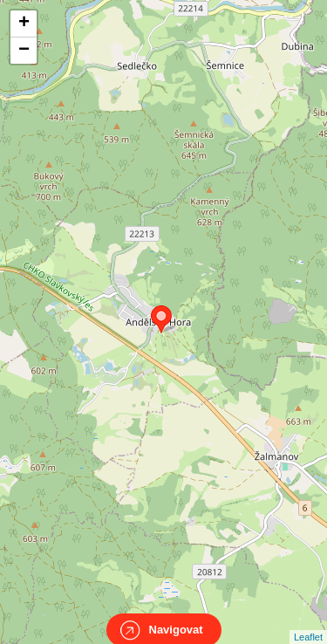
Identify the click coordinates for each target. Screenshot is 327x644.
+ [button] (24, 24)
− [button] (24, 51)
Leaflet (308, 621)
